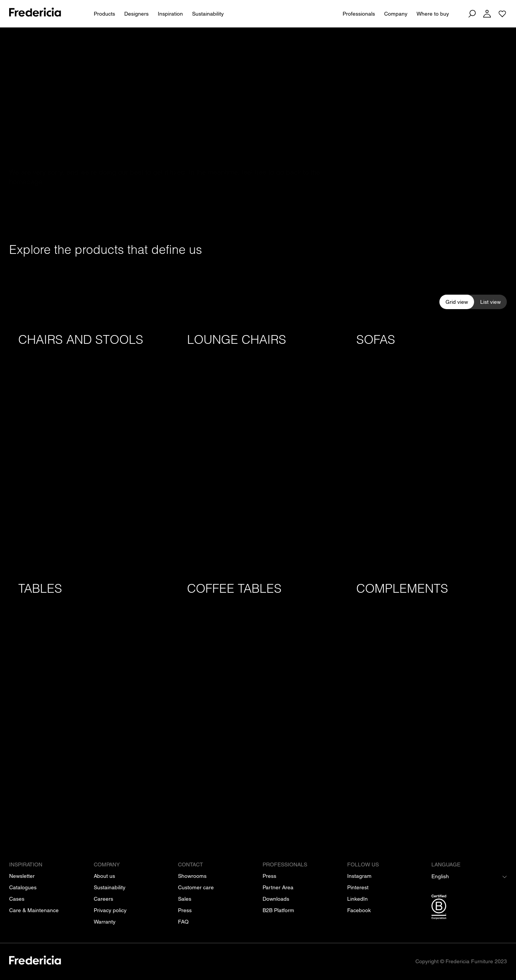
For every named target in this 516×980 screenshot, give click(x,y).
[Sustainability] (110, 887)
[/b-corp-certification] (469, 908)
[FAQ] (183, 922)
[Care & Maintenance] (34, 910)
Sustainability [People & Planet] (208, 14)
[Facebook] (359, 910)
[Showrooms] (192, 876)
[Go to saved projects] (502, 14)
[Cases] (17, 899)
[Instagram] (359, 876)
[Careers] (103, 899)
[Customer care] (196, 887)
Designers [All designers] (136, 14)
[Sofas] (427, 444)
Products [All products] (104, 14)
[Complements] (427, 693)
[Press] (185, 910)
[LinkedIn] (357, 899)
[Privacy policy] (110, 910)
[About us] (104, 876)
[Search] (472, 14)
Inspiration (170, 14)
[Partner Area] (278, 887)
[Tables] (89, 693)
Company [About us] (396, 14)
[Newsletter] (22, 876)
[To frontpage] (35, 14)
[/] (35, 962)
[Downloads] (276, 899)
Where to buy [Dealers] (433, 14)
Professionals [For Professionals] (359, 14)
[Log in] (487, 14)
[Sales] (185, 899)
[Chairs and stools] (89, 444)
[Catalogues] (23, 887)
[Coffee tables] (258, 693)
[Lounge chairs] (258, 444)
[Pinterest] (358, 887)
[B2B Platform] (278, 910)
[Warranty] (105, 922)
